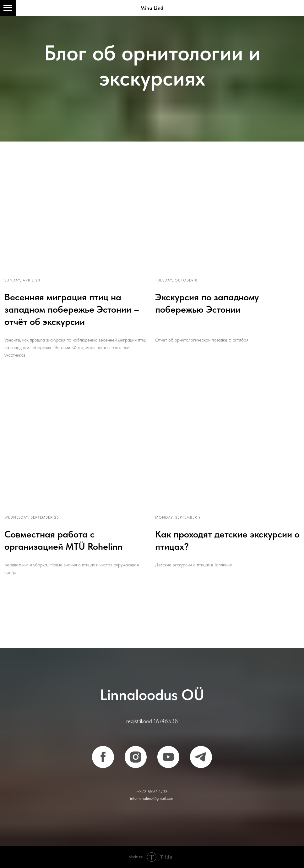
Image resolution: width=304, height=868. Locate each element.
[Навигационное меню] (8, 8)
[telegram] (201, 757)
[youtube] (168, 757)
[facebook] (103, 757)
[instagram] (136, 757)
